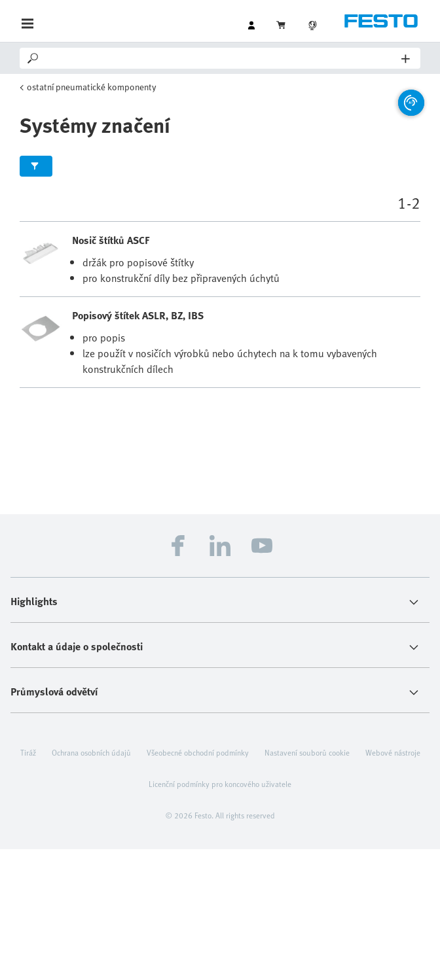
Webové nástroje (393, 752)
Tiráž (28, 752)
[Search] (221, 58)
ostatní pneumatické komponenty (92, 87)
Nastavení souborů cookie (307, 752)
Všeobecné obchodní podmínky (198, 752)
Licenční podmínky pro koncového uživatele (220, 784)
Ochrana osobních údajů (91, 752)
